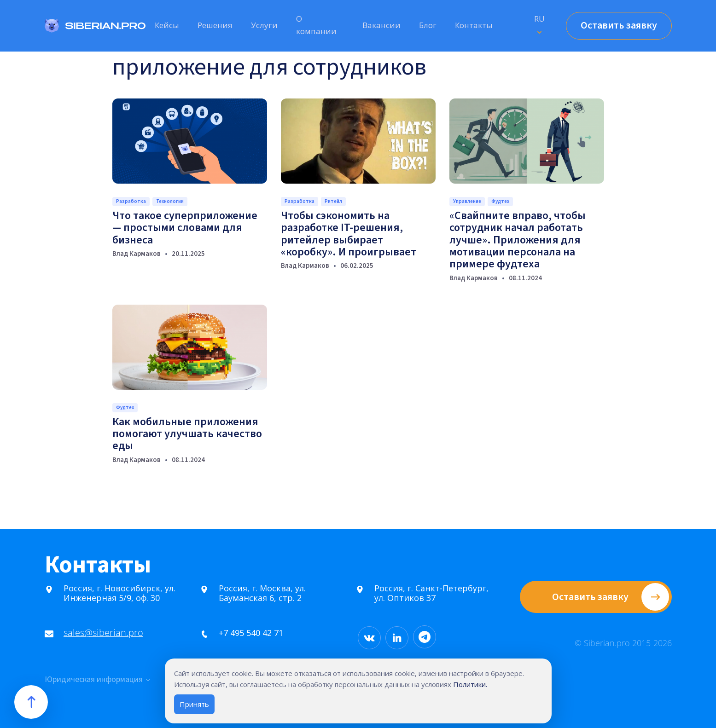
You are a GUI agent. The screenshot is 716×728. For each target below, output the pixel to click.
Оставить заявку (619, 25)
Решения (215, 25)
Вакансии (381, 25)
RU (539, 19)
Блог (428, 25)
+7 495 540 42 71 (247, 633)
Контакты (474, 25)
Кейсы (167, 25)
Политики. (470, 684)
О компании (316, 25)
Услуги (264, 25)
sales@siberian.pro (100, 633)
